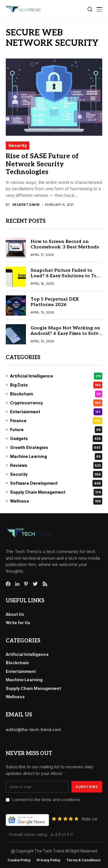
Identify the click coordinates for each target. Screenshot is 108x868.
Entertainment (56, 412)
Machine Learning (56, 456)
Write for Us (18, 623)
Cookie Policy (19, 860)
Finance (56, 421)
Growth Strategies (56, 448)
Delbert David (26, 205)
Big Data (56, 385)
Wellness (56, 501)
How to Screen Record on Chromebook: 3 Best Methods (65, 244)
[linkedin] (17, 584)
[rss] (45, 584)
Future (56, 430)
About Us (15, 614)
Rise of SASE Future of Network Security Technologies (42, 164)
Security (18, 145)
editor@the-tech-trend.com (33, 730)
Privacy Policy (49, 860)
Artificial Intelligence (56, 376)
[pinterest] (26, 584)
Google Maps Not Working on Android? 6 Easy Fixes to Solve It (66, 334)
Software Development (56, 483)
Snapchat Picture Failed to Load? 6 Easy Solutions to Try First (65, 276)
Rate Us (89, 819)
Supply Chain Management (56, 492)
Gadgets (56, 439)
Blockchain (56, 394)
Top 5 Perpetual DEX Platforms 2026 (55, 302)
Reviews (56, 465)
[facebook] (8, 584)
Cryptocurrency (56, 403)
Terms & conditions (83, 860)
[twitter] (35, 584)
